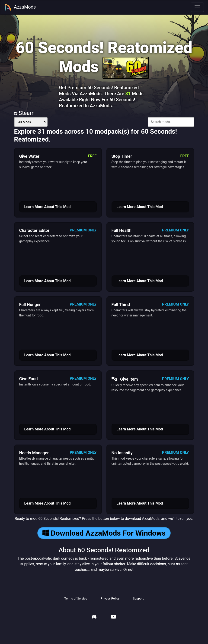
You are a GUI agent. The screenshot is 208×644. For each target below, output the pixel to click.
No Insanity (122, 453)
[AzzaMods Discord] (94, 617)
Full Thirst (121, 305)
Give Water (29, 156)
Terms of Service (76, 598)
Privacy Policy (110, 598)
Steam (24, 113)
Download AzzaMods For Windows (104, 533)
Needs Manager (34, 453)
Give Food (29, 379)
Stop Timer (122, 156)
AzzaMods (20, 7)
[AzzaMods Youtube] (113, 617)
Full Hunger (30, 305)
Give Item (125, 379)
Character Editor (34, 230)
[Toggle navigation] (197, 7)
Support (138, 598)
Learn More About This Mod (48, 207)
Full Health (122, 230)
